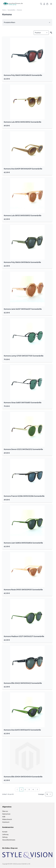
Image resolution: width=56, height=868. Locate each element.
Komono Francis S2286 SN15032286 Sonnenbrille (24, 496)
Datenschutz (6, 814)
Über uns (5, 811)
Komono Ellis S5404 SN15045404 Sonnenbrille (23, 777)
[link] (17, 789)
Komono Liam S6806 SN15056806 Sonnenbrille (23, 543)
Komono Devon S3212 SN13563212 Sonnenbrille (23, 449)
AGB (4, 817)
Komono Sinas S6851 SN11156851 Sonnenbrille (23, 402)
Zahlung (5, 837)
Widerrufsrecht (7, 819)
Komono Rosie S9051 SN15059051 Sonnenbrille (23, 590)
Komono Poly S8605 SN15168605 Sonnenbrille (23, 75)
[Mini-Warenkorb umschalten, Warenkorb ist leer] (47, 4)
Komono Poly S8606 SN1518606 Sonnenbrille (22, 262)
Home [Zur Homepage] (4, 10)
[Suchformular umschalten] (41, 4)
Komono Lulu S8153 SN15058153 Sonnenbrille (23, 215)
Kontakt (5, 832)
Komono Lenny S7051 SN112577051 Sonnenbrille (24, 356)
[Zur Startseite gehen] (13, 4)
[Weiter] (37, 789)
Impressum (6, 822)
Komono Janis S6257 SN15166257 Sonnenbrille (23, 309)
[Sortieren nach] (41, 33)
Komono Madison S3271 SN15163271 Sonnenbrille (24, 636)
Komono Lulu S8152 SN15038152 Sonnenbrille (23, 122)
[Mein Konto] (44, 4)
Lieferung (5, 834)
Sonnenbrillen (11, 10)
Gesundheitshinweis (9, 840)
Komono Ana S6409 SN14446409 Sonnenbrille (23, 169)
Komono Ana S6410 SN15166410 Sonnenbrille (22, 730)
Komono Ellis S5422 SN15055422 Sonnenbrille (23, 683)
